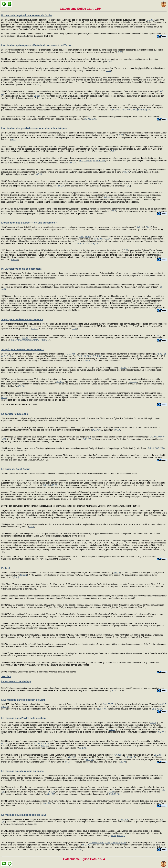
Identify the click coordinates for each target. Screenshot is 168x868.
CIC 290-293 (155, 437)
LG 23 (115, 110)
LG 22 (37, 96)
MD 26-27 (89, 361)
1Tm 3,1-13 (81, 356)
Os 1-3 (92, 842)
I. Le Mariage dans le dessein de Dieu (23, 700)
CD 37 (132, 110)
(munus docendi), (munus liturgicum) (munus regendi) (84, 597)
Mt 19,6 (123, 762)
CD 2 (38, 84)
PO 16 (21, 386)
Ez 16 (118, 842)
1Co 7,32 (133, 381)
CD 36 (126, 110)
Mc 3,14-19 (161, 354)
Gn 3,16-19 (114, 794)
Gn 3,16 (110, 792)
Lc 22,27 (106, 239)
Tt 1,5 (16, 577)
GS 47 (112, 730)
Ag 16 (95, 243)
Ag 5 (137, 110)
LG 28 (150, 20)
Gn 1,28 (82, 748)
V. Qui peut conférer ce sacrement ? (22, 319)
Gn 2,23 (157, 755)
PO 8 (114, 211)
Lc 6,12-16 (6, 356)
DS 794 (14, 340)
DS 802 (21, 340)
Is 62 (102, 842)
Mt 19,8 (115, 836)
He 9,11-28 (100, 160)
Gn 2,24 (90, 760)
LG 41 (82, 237)
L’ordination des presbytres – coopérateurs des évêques (34, 128)
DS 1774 (87, 439)
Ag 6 (142, 110)
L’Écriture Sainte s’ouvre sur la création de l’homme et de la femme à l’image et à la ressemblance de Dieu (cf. (52, 704)
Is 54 (97, 842)
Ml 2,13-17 (87, 845)
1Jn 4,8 (37, 743)
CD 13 (46, 485)
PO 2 (13, 140)
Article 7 (6, 676)
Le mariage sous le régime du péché (22, 771)
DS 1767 (96, 430)
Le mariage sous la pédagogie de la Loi (24, 815)
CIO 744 (38, 340)
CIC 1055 (115, 690)
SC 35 (82, 243)
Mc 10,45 (98, 239)
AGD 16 (15, 260)
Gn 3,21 (47, 803)
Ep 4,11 (34, 329)
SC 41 (87, 119)
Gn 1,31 (45, 746)
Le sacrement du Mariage (16, 681)
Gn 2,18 (118, 755)
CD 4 (120, 110)
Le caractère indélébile (15, 414)
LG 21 (112, 61)
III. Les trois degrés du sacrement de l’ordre (27, 15)
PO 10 (126, 172)
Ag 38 (147, 110)
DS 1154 (160, 448)
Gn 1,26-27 (108, 704)
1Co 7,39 (102, 709)
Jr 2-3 (108, 842)
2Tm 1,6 (91, 356)
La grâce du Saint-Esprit (16, 469)
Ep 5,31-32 (157, 709)
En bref (6, 568)
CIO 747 (46, 340)
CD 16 (54, 485)
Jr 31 (113, 842)
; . (83, 626)
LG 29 (140, 227)
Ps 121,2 (131, 757)
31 (83, 606)
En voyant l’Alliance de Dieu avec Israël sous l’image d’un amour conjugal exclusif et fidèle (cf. (45, 842)
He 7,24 (92, 160)
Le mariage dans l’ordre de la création (23, 718)
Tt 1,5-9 (98, 356)
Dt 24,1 (122, 836)
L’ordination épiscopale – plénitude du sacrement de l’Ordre (36, 45)
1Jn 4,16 (45, 743)
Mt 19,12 (59, 381)
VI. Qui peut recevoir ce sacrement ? (23, 349)
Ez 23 (124, 842)
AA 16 (87, 237)
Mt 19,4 (68, 762)
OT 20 (39, 174)
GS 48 (153, 723)
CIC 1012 (29, 340)
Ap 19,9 (5, 707)
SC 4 (90, 243)
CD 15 (149, 227)
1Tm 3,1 (23, 575)
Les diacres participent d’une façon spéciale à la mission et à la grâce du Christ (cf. (40, 237)
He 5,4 (123, 368)
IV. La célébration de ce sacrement (21, 269)
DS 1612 (152, 448)
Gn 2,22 (51, 792)
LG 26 (93, 119)
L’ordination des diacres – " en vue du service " (29, 223)
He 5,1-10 (83, 160)
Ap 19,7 (163, 704)
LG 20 (120, 52)
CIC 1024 (71, 354)
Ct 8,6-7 (79, 849)
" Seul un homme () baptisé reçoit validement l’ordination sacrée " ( (34, 354)
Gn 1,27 (5, 743)
